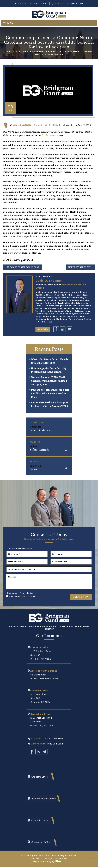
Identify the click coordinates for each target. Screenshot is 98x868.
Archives (34, 447)
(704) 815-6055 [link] (49, 136)
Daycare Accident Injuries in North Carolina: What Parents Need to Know (51, 394)
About (13, 628)
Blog (74, 628)
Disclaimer (12, 594)
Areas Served (27, 628)
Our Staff (43, 628)
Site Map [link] (47, 860)
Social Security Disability (46, 125)
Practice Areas (60, 628)
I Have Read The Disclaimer (23, 597)
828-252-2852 (77, 4)
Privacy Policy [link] (62, 860)
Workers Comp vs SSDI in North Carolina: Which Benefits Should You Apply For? (49, 381)
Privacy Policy (26, 594)
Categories (35, 427)
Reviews (85, 628)
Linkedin (63, 329)
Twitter (69, 329)
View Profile (43, 329)
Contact (49, 630)
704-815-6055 (41, 4)
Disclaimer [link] (35, 860)
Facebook (56, 329)
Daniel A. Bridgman (22, 125)
